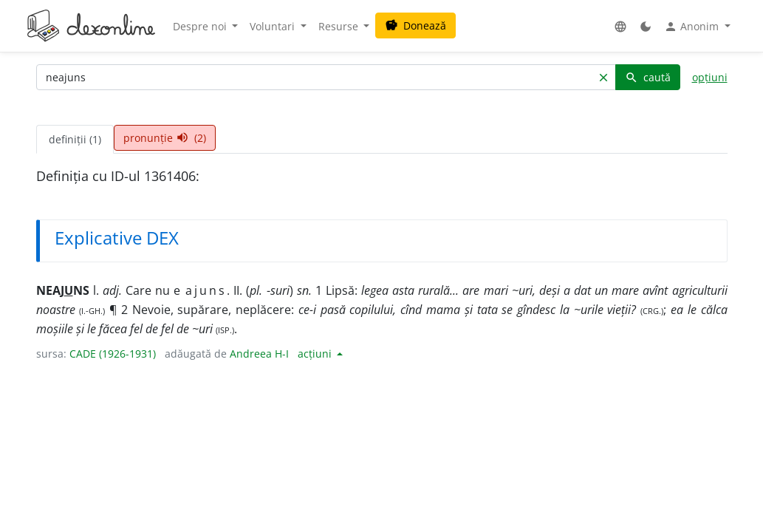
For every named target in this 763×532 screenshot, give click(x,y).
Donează (415, 25)
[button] (620, 26)
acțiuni (316, 354)
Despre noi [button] (201, 26)
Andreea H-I (259, 354)
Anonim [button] (693, 27)
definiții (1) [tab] (75, 139)
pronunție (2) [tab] (165, 138)
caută (648, 77)
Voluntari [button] (274, 26)
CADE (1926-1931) (113, 354)
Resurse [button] (340, 26)
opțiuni (710, 77)
